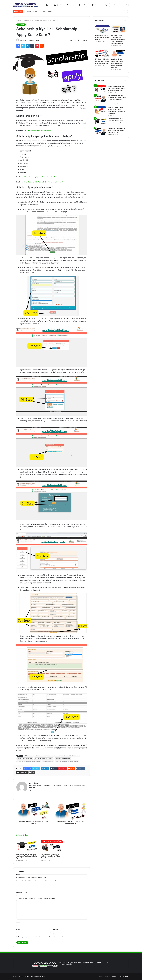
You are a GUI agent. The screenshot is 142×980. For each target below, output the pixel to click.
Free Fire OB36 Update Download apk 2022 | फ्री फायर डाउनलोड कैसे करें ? (42, 881)
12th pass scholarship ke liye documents (35, 756)
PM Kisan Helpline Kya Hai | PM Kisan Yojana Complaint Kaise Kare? (102, 61)
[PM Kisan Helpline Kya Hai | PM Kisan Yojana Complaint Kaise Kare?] (102, 53)
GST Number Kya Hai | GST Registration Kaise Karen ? (39, 12)
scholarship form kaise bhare (63, 758)
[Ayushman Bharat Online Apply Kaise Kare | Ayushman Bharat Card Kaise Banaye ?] (118, 53)
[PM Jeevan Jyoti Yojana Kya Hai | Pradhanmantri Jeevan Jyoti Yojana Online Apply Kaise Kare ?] (118, 29)
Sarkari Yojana (84, 5)
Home (49, 5)
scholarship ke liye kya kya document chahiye (29, 761)
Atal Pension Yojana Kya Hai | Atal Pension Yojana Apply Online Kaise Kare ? (116, 130)
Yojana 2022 (59, 5)
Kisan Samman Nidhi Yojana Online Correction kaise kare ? (43, 182)
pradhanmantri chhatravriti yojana (71, 756)
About (101, 976)
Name (19, 922)
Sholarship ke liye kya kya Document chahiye (67, 761)
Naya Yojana (71, 5)
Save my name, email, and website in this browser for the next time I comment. (41, 937)
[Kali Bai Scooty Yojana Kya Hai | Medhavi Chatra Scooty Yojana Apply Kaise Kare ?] (52, 846)
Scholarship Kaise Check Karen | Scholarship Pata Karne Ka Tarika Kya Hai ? (27, 856)
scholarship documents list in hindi (44, 758)
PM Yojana (95, 5)
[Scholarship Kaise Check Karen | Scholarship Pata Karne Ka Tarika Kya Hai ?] (27, 846)
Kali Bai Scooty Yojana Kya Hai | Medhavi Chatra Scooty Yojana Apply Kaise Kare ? (51, 856)
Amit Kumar (23, 40)
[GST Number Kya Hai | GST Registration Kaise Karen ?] (102, 29)
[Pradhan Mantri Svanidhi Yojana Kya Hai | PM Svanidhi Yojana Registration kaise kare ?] (101, 98)
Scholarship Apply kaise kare (25, 758)
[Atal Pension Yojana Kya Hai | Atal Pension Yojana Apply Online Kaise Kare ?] (101, 131)
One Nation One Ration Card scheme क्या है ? (39, 131)
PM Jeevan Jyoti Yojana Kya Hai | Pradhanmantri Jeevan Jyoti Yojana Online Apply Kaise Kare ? (118, 39)
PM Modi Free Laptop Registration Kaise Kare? (39, 177)
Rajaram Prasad (40, 976)
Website (56, 929)
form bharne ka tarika (54, 756)
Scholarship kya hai (48, 761)
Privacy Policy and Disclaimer (120, 976)
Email (18, 929)
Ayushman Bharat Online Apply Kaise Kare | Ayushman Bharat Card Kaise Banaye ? (117, 63)
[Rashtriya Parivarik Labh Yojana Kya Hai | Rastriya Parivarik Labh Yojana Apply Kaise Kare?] (101, 110)
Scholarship (26, 20)
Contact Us (107, 976)
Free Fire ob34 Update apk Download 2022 (34, 878)
